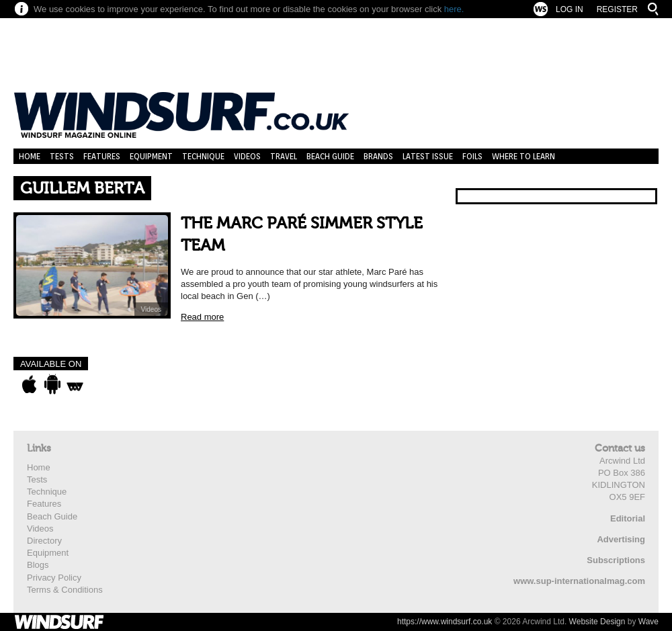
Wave (648, 622)
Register (617, 9)
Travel (284, 156)
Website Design (597, 622)
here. (454, 9)
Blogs (38, 565)
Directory (44, 541)
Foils (472, 156)
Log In (570, 9)
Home (30, 156)
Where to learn (523, 156)
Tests (62, 156)
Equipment (151, 156)
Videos (247, 156)
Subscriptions (616, 560)
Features (102, 156)
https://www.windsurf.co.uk (445, 622)
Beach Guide (330, 156)
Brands (378, 156)
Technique (203, 156)
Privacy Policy (54, 578)
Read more (202, 317)
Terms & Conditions (65, 590)
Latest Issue (428, 156)
